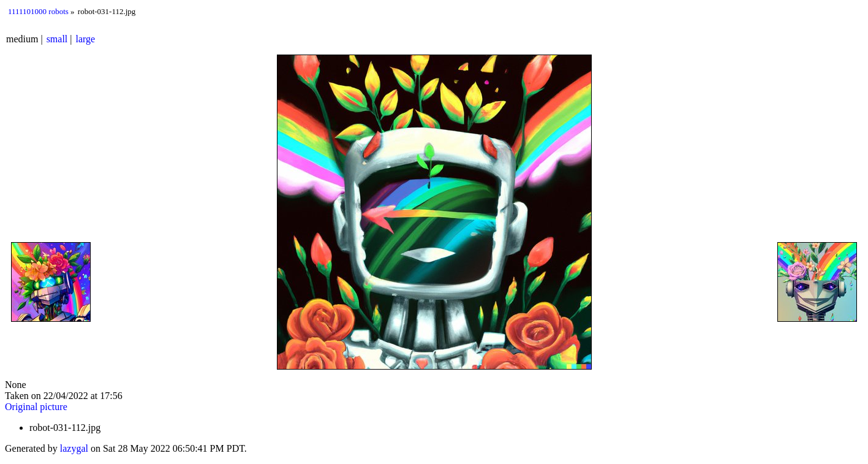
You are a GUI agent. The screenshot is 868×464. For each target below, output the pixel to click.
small (57, 39)
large (86, 39)
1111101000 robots (38, 11)
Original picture (36, 407)
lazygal (74, 448)
